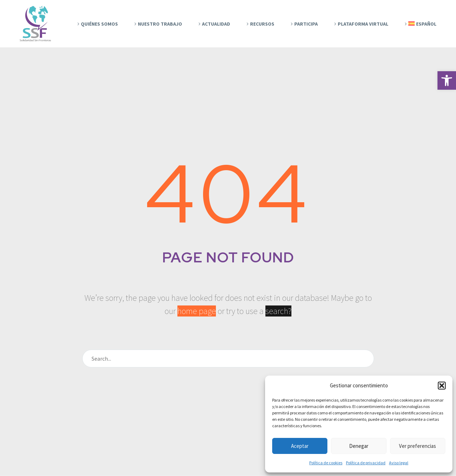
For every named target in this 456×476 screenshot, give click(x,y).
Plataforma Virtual (363, 24)
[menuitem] (419, 24)
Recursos (262, 24)
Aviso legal (399, 463)
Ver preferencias (418, 446)
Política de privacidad (366, 463)
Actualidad (216, 24)
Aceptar (300, 446)
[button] (447, 80)
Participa (306, 24)
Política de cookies (326, 463)
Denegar (359, 446)
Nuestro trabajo (160, 24)
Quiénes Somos (99, 24)
